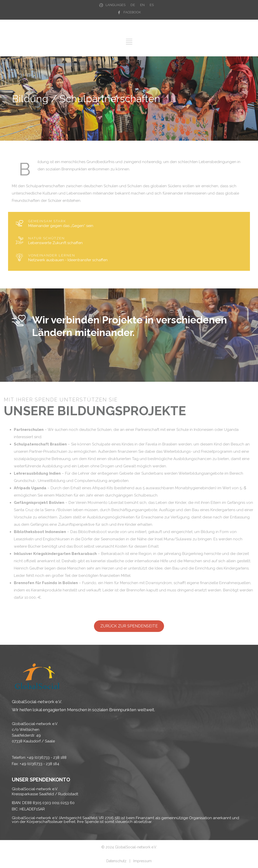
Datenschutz (116, 861)
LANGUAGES (116, 5)
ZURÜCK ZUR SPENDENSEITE (129, 626)
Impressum (142, 861)
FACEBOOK (132, 12)
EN (142, 5)
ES (152, 5)
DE (133, 5)
